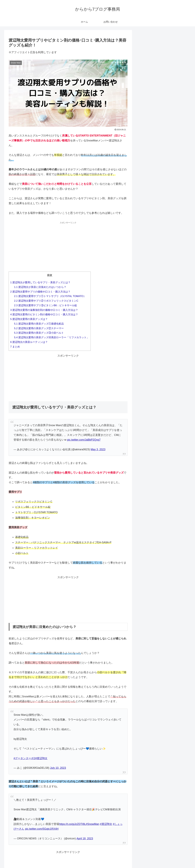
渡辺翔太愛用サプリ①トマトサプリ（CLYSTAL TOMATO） (50, 296)
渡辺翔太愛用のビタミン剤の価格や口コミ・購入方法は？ (44, 314)
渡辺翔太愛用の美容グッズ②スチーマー (39, 328)
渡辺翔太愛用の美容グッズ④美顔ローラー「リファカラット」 (52, 337)
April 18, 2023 (85, 838)
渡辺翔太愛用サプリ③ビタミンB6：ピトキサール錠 (46, 305)
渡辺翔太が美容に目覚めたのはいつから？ (40, 287)
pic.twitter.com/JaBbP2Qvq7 (84, 440)
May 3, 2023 (98, 449)
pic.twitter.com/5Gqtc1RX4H (42, 829)
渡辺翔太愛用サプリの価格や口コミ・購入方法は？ (40, 292)
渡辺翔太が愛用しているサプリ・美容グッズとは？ (40, 282)
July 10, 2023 (58, 768)
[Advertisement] (68, 246)
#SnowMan (92, 824)
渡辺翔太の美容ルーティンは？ (29, 342)
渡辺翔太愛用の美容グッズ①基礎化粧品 (39, 324)
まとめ (15, 347)
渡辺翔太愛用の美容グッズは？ (29, 319)
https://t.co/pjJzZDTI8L (72, 824)
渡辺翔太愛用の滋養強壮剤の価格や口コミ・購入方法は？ (44, 310)
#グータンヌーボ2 (24, 758)
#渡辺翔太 (41, 758)
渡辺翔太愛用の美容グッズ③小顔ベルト (39, 333)
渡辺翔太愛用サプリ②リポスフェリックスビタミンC (46, 301)
